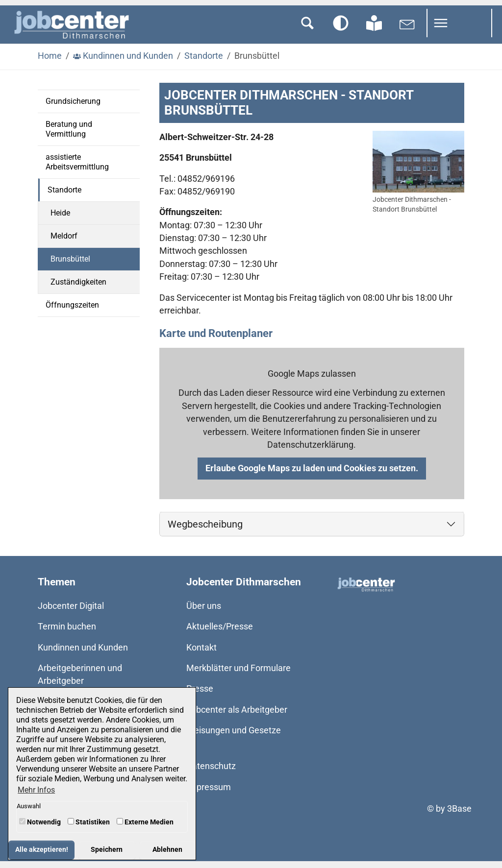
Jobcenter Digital (71, 612)
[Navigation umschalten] (459, 30)
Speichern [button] (107, 850)
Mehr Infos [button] (36, 790)
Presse (200, 696)
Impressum (209, 794)
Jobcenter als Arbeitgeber (237, 716)
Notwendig (40, 822)
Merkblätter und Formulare (238, 675)
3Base (459, 815)
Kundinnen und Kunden (83, 654)
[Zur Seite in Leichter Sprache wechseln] (374, 30)
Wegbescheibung (205, 530)
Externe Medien (145, 822)
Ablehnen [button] (167, 850)
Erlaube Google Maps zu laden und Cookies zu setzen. (312, 475)
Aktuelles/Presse (220, 633)
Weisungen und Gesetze (234, 737)
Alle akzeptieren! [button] (42, 850)
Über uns (204, 612)
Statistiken (89, 822)
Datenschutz (211, 773)
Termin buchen (67, 633)
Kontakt (201, 654)
